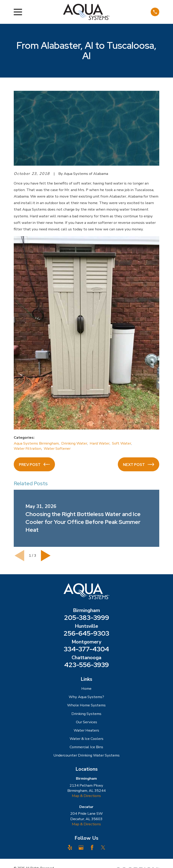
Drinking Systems (86, 714)
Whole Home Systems (86, 705)
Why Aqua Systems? (86, 697)
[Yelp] (70, 847)
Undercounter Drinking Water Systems (86, 755)
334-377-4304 (86, 649)
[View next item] (46, 556)
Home (86, 689)
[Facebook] (92, 847)
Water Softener (57, 448)
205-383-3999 (86, 618)
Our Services (86, 722)
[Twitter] (103, 847)
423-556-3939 (86, 665)
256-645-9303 (86, 633)
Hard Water (100, 443)
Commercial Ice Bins (86, 747)
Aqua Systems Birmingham (36, 443)
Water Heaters (86, 730)
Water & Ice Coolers (86, 739)
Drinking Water (74, 443)
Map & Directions (86, 796)
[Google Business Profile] (81, 847)
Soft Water (122, 443)
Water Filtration (27, 448)
